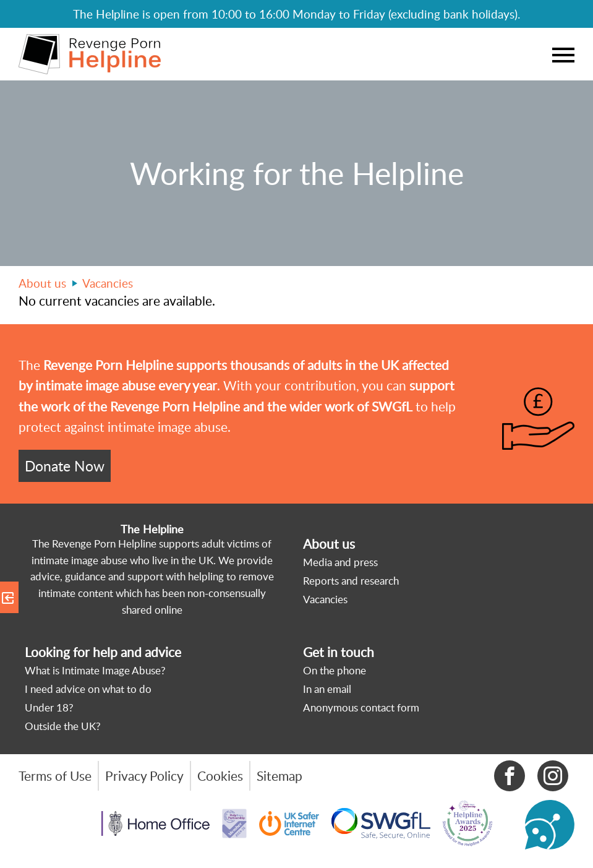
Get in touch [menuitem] (339, 652)
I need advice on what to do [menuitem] (88, 689)
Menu (563, 54)
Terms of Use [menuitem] (55, 776)
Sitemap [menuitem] (279, 776)
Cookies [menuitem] (220, 776)
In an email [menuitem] (327, 689)
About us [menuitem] (329, 544)
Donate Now (65, 466)
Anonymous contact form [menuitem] (361, 707)
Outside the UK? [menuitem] (63, 726)
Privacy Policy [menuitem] (144, 776)
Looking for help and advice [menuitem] (103, 652)
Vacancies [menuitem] (325, 599)
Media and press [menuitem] (340, 562)
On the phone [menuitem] (335, 670)
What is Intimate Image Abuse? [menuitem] (95, 670)
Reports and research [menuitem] (351, 581)
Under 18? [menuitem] (49, 707)
